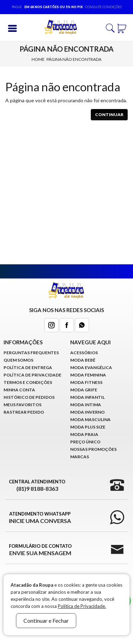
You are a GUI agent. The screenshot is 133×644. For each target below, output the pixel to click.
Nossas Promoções (93, 449)
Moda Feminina (88, 375)
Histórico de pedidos (29, 397)
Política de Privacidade (32, 375)
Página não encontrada (74, 59)
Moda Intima (86, 405)
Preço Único (85, 442)
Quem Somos (18, 360)
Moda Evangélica (91, 367)
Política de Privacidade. (82, 606)
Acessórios (84, 353)
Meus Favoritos (23, 405)
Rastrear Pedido (24, 412)
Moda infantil (87, 397)
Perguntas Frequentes (31, 353)
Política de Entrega (28, 367)
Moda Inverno (87, 412)
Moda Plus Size (88, 427)
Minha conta (19, 390)
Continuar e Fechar (46, 620)
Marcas (80, 457)
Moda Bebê (83, 360)
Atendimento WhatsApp (40, 518)
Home (38, 59)
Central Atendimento (37, 485)
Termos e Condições (28, 382)
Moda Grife (84, 390)
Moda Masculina (90, 419)
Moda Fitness (86, 382)
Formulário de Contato (40, 550)
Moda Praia (84, 434)
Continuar (109, 114)
